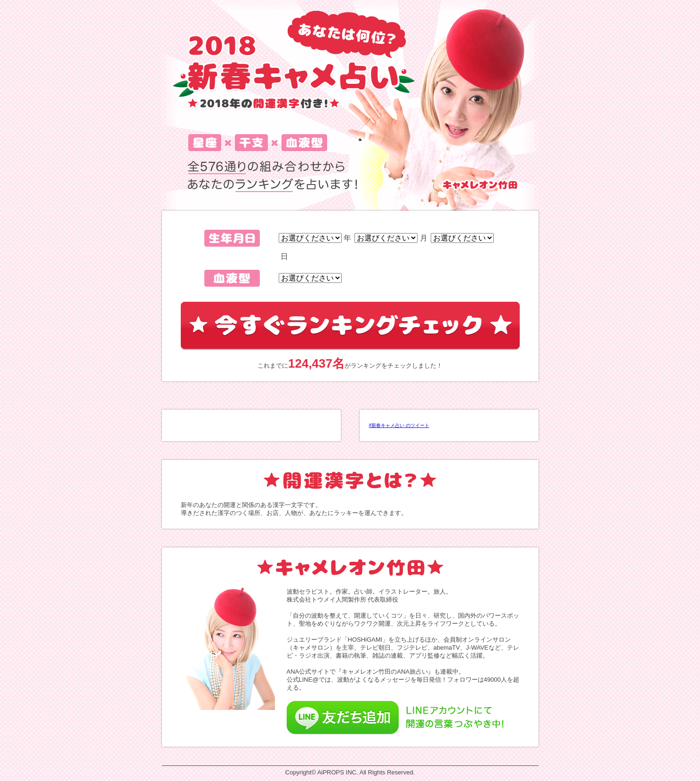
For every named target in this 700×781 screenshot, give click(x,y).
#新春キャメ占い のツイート (399, 425)
